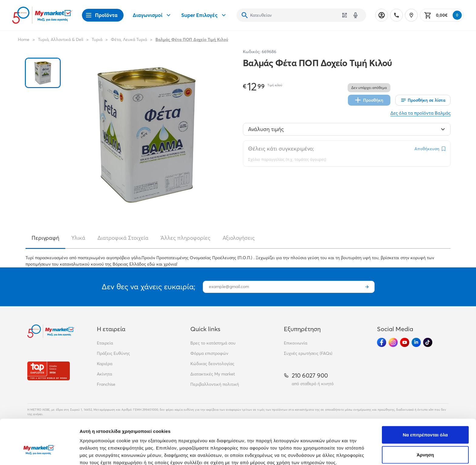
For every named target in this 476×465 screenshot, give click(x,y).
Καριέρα (105, 364)
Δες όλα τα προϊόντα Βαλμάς (420, 113)
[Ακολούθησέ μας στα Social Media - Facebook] (382, 342)
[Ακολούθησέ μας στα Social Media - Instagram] (393, 342)
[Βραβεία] (49, 371)
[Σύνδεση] (382, 15)
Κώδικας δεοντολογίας (212, 364)
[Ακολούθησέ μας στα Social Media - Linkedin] (416, 342)
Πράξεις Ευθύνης (113, 353)
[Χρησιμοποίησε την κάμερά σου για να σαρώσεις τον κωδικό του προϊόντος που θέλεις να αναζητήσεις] (345, 15)
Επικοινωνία (296, 343)
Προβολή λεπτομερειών (361, 453)
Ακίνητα (104, 374)
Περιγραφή (45, 238)
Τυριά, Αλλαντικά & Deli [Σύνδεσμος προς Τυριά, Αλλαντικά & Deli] (61, 39)
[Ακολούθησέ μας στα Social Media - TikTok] (428, 342)
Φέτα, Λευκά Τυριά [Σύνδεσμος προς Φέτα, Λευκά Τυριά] (129, 39)
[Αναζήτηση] (245, 15)
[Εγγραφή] (367, 287)
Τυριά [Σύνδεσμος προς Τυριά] (97, 39)
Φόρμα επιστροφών (209, 353)
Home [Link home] (24, 39)
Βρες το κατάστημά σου (213, 343)
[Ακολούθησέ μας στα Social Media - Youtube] (405, 342)
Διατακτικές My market (213, 374)
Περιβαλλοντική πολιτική (215, 384)
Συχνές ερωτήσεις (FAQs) (308, 353)
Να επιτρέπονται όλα (425, 401)
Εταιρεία (105, 343)
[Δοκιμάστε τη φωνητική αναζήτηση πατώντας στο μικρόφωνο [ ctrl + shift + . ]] (355, 15)
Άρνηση (425, 421)
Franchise (106, 384)
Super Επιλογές (204, 15)
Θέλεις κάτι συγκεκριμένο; (281, 149)
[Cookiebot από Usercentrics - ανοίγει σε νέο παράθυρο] (39, 453)
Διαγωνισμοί (152, 15)
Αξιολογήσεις (239, 238)
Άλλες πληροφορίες (185, 238)
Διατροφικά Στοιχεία (123, 238)
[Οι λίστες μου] (423, 100)
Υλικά (78, 238)
